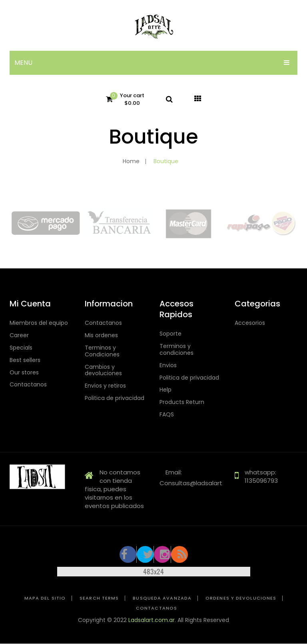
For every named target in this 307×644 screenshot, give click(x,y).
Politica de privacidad (115, 398)
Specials (21, 348)
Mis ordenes (101, 335)
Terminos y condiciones (176, 350)
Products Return (182, 402)
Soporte (170, 334)
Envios (168, 365)
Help (165, 390)
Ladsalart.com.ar (152, 620)
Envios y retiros (105, 386)
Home (131, 161)
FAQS (167, 415)
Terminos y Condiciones (102, 351)
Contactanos (28, 385)
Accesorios (250, 323)
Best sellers (25, 360)
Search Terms (99, 598)
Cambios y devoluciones (103, 370)
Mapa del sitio (45, 598)
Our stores (24, 373)
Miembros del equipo (39, 323)
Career (19, 335)
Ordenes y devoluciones (241, 598)
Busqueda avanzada (162, 598)
